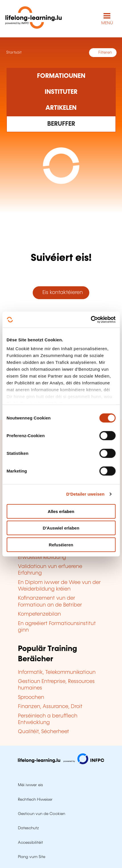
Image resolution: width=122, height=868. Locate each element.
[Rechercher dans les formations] (61, 76)
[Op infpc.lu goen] (61, 763)
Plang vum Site (32, 857)
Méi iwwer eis (30, 785)
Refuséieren (61, 544)
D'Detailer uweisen (85, 494)
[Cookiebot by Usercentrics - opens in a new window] (91, 320)
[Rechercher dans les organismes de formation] (61, 92)
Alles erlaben (61, 511)
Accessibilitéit (30, 843)
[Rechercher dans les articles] (61, 108)
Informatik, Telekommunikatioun (57, 672)
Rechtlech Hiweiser (35, 800)
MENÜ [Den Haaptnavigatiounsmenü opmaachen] (107, 23)
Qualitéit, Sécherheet (44, 732)
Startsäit (13, 52)
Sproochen (31, 697)
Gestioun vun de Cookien (42, 814)
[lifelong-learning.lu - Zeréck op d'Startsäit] (34, 19)
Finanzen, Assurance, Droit (50, 707)
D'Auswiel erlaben (61, 528)
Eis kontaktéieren (61, 293)
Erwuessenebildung (42, 557)
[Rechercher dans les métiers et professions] (61, 124)
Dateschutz (28, 828)
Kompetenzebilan (39, 614)
